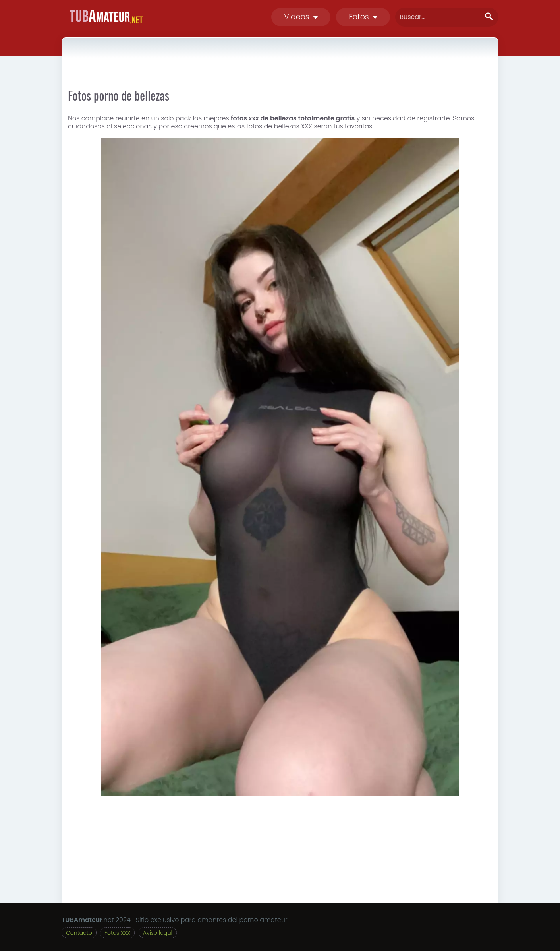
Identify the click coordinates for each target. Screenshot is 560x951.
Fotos (363, 17)
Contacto (79, 933)
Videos (301, 17)
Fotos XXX (117, 933)
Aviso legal (158, 933)
